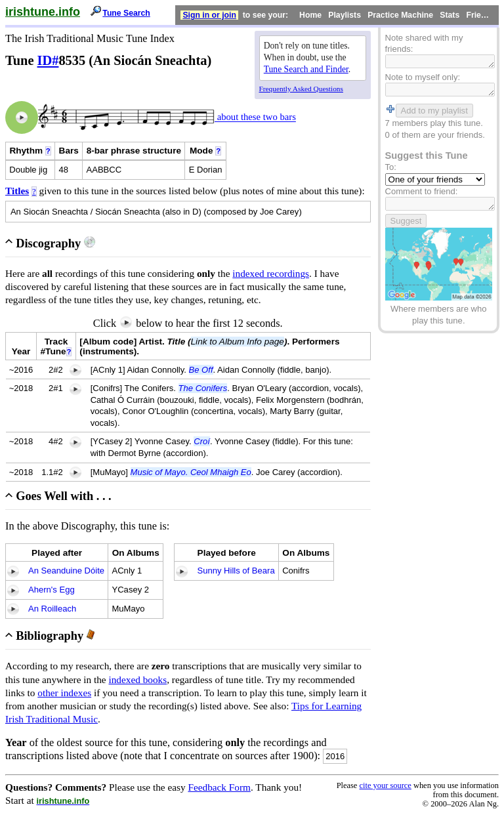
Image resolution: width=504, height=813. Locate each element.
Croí (202, 441)
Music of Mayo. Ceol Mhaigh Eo (191, 472)
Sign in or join (209, 15)
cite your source (385, 785)
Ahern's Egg (52, 590)
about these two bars (255, 117)
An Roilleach (52, 609)
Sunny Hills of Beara (236, 571)
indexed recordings (271, 273)
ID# (48, 60)
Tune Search (126, 13)
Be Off (201, 370)
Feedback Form (219, 787)
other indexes (64, 693)
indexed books (137, 679)
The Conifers (203, 388)
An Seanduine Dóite (66, 571)
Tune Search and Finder (306, 69)
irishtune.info (43, 12)
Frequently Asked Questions (301, 89)
